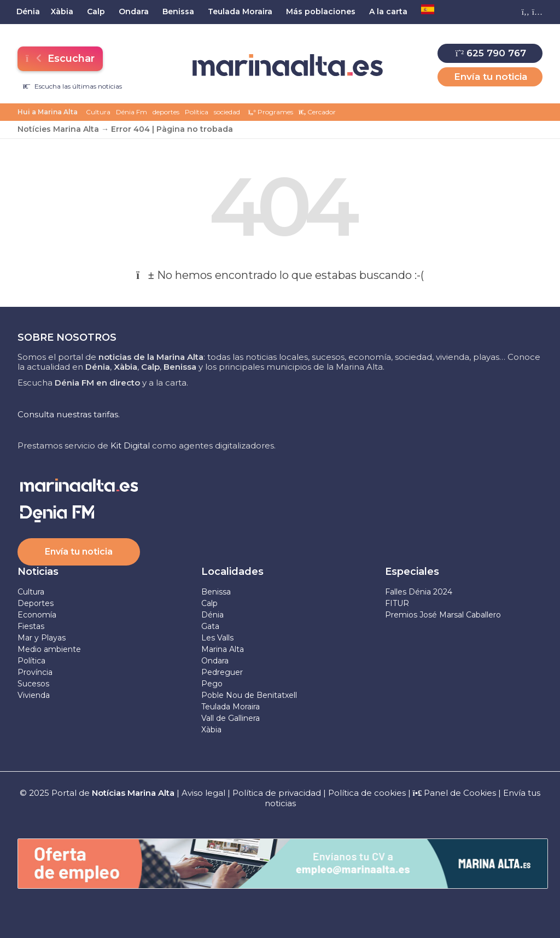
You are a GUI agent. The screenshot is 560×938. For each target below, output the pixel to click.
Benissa (216, 592)
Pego (212, 684)
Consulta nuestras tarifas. (69, 414)
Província (35, 672)
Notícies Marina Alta (58, 129)
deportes (166, 112)
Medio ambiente (49, 649)
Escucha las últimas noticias (72, 86)
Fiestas (31, 626)
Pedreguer (222, 672)
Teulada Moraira (231, 707)
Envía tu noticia (491, 77)
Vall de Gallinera (231, 718)
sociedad (227, 112)
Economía (37, 615)
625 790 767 (491, 53)
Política (197, 112)
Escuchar (60, 59)
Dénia (212, 615)
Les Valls (217, 638)
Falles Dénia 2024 (419, 592)
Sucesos (33, 684)
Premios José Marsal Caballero (443, 615)
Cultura (98, 112)
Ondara (215, 661)
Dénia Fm (132, 112)
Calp (209, 603)
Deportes (36, 603)
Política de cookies (367, 793)
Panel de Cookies (455, 793)
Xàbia (211, 730)
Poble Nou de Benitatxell (249, 695)
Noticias (38, 572)
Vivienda (34, 695)
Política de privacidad (278, 793)
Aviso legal (203, 793)
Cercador (317, 112)
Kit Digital (130, 445)
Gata (210, 626)
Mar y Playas (42, 638)
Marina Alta (223, 649)
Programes (271, 112)
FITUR (397, 603)
